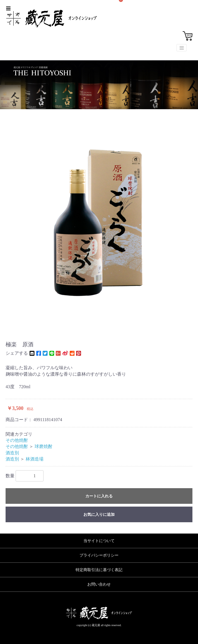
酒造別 (12, 453)
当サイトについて (99, 541)
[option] (99, 217)
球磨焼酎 (44, 446)
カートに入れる (99, 496)
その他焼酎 (17, 440)
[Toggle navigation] (182, 48)
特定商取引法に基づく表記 (99, 570)
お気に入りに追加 (99, 515)
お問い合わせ (99, 584)
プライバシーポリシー (99, 555)
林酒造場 (35, 459)
